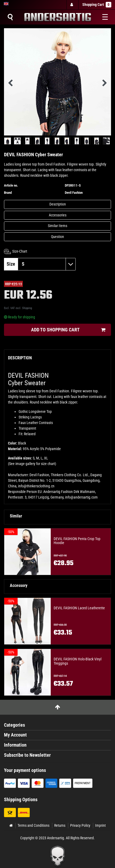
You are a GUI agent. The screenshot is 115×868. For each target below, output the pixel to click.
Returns (60, 825)
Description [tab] (20, 358)
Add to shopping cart (68, 330)
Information (15, 745)
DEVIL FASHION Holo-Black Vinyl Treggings (78, 661)
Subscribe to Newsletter (27, 755)
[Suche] (10, 17)
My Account (15, 735)
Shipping (27, 308)
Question (57, 237)
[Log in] (72, 5)
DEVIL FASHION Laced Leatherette (79, 608)
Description (58, 204)
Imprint (100, 825)
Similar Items (57, 226)
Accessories (58, 215)
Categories (14, 725)
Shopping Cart (97, 5)
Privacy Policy (80, 825)
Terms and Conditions (33, 825)
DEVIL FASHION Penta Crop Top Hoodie (77, 541)
